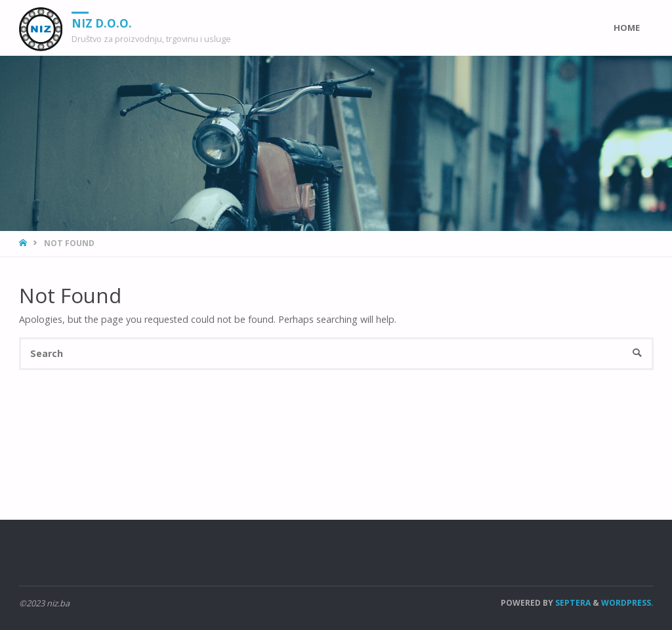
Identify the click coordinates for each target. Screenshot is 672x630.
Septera (572, 603)
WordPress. (627, 603)
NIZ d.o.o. (102, 23)
